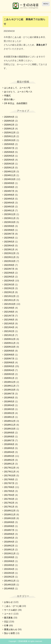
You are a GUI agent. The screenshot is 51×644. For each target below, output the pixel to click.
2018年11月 (10, 425)
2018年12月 (10, 421)
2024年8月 (9, 187)
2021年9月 (9, 308)
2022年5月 (9, 277)
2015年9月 (9, 557)
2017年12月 (10, 468)
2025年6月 (9, 152)
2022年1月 (9, 292)
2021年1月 (9, 335)
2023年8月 (9, 230)
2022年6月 (9, 273)
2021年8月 (9, 312)
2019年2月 (9, 413)
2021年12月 (10, 296)
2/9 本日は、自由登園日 (16, 103)
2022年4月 (9, 281)
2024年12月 (10, 172)
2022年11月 (10, 257)
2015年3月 (9, 573)
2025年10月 (10, 140)
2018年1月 (9, 464)
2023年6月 (9, 238)
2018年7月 (9, 440)
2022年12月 (10, 253)
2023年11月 (10, 218)
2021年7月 (9, 316)
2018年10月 (10, 429)
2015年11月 (10, 554)
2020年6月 (9, 363)
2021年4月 (9, 327)
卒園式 (7, 96)
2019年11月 (10, 386)
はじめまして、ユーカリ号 (17, 88)
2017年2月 (9, 503)
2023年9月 (9, 226)
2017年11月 (10, 472)
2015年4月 (9, 569)
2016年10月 (10, 518)
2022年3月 (9, 285)
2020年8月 (9, 355)
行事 (6, 626)
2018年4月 (9, 452)
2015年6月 (9, 561)
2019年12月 (10, 382)
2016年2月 (9, 546)
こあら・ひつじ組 (13, 606)
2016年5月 (9, 538)
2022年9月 (9, 265)
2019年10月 (10, 390)
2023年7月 (9, 234)
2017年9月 (9, 479)
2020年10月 (10, 347)
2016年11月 (10, 515)
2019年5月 (9, 402)
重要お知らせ (11, 629)
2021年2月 (9, 331)
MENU (46, 4)
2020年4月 (9, 370)
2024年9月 (9, 183)
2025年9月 (9, 144)
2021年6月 (9, 320)
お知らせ (8, 602)
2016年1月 (9, 550)
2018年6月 (9, 444)
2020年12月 (10, 339)
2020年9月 (9, 351)
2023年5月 (9, 242)
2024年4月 (9, 203)
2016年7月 (9, 530)
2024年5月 (9, 199)
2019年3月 (9, 409)
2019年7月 (9, 394)
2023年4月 (9, 246)
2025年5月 (9, 156)
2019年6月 (9, 398)
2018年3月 (9, 456)
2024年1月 (9, 211)
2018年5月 (9, 448)
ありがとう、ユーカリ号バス (18, 92)
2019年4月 (9, 405)
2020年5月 (9, 366)
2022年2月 (9, 288)
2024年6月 (9, 195)
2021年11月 (10, 300)
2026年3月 (9, 121)
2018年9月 (9, 433)
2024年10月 (10, 179)
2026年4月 (9, 117)
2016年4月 (9, 542)
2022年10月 (10, 261)
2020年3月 (9, 374)
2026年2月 (9, 125)
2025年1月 (9, 168)
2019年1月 (9, 417)
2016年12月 (10, 511)
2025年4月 (9, 160)
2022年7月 (9, 269)
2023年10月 (10, 222)
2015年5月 (9, 565)
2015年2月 (9, 577)
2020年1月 (9, 378)
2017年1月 (9, 507)
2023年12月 (10, 214)
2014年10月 (10, 585)
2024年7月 (9, 191)
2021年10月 (10, 304)
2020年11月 (10, 343)
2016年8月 (9, 526)
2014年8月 (9, 589)
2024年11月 (10, 175)
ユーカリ (8, 614)
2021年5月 (9, 324)
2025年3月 (9, 164)
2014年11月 (10, 581)
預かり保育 (10, 633)
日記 (6, 622)
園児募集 (8, 618)
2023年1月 (9, 250)
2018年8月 (9, 437)
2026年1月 (9, 129)
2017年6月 (9, 487)
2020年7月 (9, 359)
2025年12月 (10, 133)
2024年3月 (9, 207)
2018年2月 (9, 460)
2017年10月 (10, 476)
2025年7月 (9, 148)
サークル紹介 (11, 610)
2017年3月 (9, 499)
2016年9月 (9, 522)
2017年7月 (9, 483)
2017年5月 (9, 491)
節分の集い (10, 99)
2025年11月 (10, 136)
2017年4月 (9, 495)
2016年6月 (9, 534)
